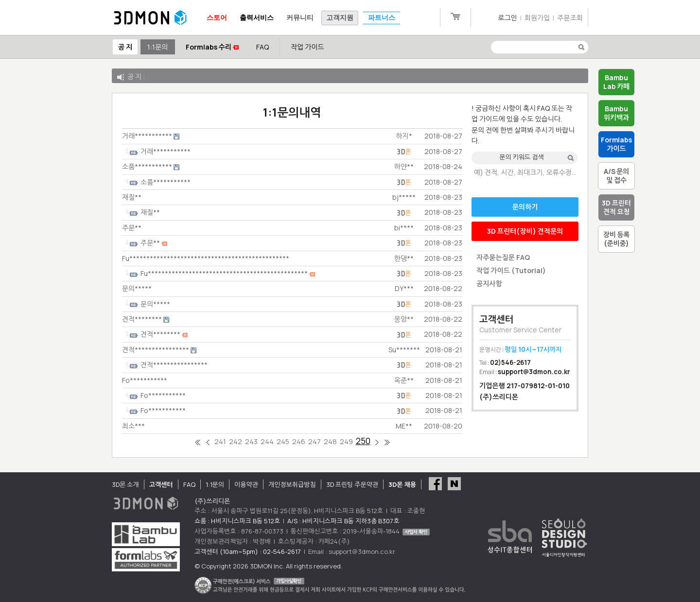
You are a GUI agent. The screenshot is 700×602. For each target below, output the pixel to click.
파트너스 (382, 18)
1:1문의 (157, 47)
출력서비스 (257, 18)
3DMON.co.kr (150, 18)
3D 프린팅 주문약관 (352, 484)
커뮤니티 (300, 18)
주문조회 (570, 18)
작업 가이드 (307, 47)
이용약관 (246, 484)
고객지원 (340, 18)
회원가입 (537, 18)
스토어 (217, 18)
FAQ (262, 47)
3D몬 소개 (125, 484)
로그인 (507, 18)
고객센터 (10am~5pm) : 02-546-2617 (248, 551)
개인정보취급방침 (292, 484)
